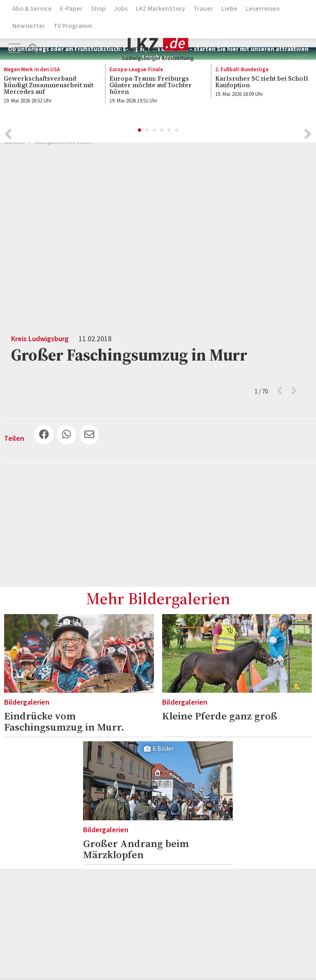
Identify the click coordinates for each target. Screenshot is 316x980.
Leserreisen (263, 9)
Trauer (203, 9)
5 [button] (170, 133)
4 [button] (162, 133)
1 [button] (140, 133)
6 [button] (177, 133)
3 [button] (155, 133)
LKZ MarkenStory (160, 9)
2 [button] (147, 133)
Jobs (121, 9)
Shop (98, 9)
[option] (154, 87)
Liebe (229, 9)
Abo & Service (32, 9)
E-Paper (71, 9)
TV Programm (73, 26)
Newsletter (29, 26)
